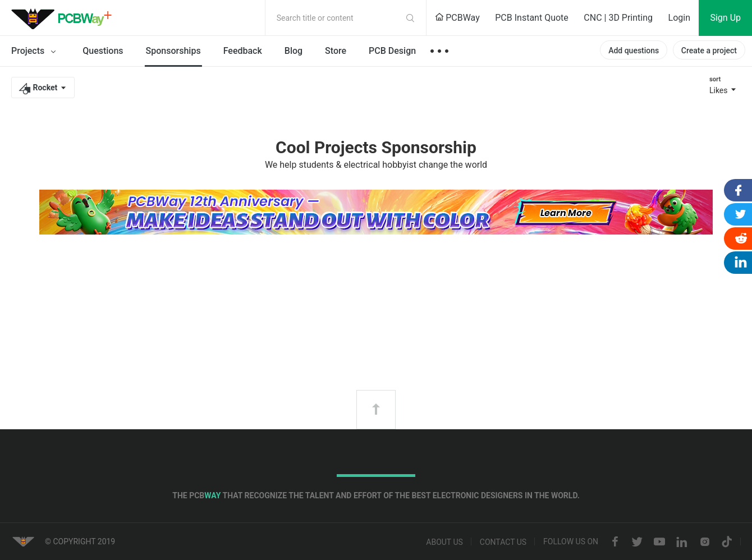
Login (679, 18)
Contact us (503, 542)
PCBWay (457, 18)
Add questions (634, 51)
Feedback (243, 51)
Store (336, 51)
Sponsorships (173, 51)
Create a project (709, 51)
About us (444, 542)
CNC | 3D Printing (618, 18)
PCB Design (392, 51)
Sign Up (725, 18)
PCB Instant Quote (532, 18)
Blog (294, 51)
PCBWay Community (65, 18)
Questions (103, 51)
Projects (36, 52)
